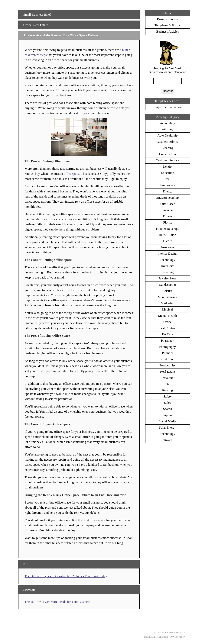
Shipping (168, 415)
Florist (167, 222)
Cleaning (168, 148)
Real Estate (41, 25)
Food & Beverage (167, 229)
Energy (168, 191)
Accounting (168, 123)
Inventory (167, 266)
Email (167, 179)
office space (72, 174)
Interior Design (167, 254)
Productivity (168, 365)
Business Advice (167, 142)
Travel (168, 440)
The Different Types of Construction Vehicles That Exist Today (66, 576)
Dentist (168, 167)
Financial (168, 210)
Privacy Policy (177, 637)
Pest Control (168, 328)
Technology (168, 260)
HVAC (168, 241)
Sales (168, 403)
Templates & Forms (167, 25)
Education (168, 173)
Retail (167, 384)
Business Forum (168, 19)
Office (28, 25)
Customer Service (168, 160)
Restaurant (168, 378)
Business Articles (168, 32)
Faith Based (168, 204)
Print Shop (168, 359)
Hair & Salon (168, 235)
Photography (168, 347)
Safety (168, 396)
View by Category (168, 117)
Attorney (168, 129)
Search (167, 409)
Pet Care (167, 334)
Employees (168, 185)
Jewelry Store (168, 278)
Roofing (168, 390)
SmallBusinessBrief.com (156, 637)
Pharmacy (167, 341)
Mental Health (168, 316)
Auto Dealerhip (167, 135)
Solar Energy (168, 428)
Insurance (167, 247)
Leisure (168, 291)
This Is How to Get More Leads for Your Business (57, 602)
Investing (168, 272)
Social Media (168, 421)
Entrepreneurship (167, 198)
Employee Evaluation (168, 107)
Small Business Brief (37, 15)
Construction (168, 154)
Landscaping (168, 285)
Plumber (168, 353)
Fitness (167, 216)
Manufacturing (168, 297)
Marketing (168, 303)
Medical (168, 309)
